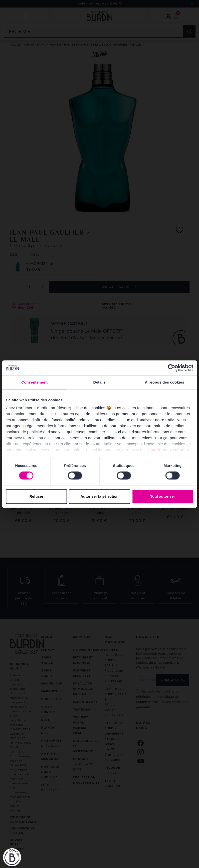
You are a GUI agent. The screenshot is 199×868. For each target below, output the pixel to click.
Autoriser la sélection (99, 496)
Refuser (36, 496)
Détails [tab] (100, 382)
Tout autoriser (163, 496)
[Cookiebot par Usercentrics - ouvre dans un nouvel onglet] (171, 368)
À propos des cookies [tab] (165, 382)
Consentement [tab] (34, 382)
